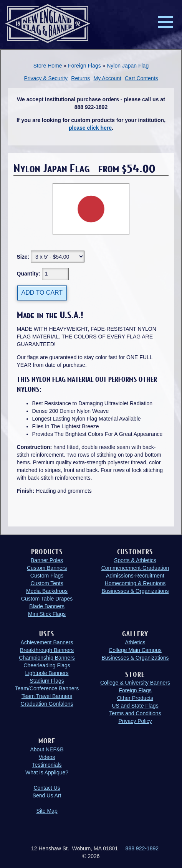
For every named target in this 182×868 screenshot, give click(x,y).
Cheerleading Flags (47, 665)
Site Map (47, 811)
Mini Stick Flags (47, 614)
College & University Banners (135, 683)
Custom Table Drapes (47, 599)
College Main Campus (135, 650)
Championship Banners (47, 658)
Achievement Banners (47, 642)
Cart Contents (141, 78)
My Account (108, 78)
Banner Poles (47, 560)
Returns (80, 78)
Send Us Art (47, 795)
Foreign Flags (84, 66)
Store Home (48, 66)
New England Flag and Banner (48, 24)
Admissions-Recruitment (135, 576)
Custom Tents (47, 583)
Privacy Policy (135, 721)
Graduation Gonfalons (47, 704)
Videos (47, 757)
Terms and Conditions (135, 713)
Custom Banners (47, 568)
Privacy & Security (46, 78)
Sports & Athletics (135, 560)
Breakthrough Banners (47, 650)
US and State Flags (135, 706)
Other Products (135, 698)
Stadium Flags (47, 681)
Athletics (135, 642)
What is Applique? (47, 772)
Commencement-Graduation (135, 568)
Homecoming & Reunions (135, 583)
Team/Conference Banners (47, 688)
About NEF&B (47, 749)
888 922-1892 (142, 848)
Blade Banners (47, 606)
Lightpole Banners (47, 673)
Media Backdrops (47, 591)
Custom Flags (47, 576)
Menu (165, 22)
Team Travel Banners (47, 696)
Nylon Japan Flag (128, 66)
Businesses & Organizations (135, 591)
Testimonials (47, 765)
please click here (90, 128)
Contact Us (47, 788)
